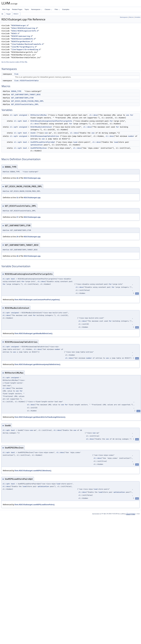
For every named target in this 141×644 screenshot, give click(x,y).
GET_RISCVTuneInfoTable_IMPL (25, 104)
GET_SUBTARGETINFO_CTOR (22, 98)
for (132, 115)
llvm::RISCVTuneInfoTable (26, 81)
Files (57, 9)
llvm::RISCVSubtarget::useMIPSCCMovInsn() (33, 471)
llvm (16, 74)
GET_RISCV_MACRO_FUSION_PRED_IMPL (27, 101)
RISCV (16, 14)
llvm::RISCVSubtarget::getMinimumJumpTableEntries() (37, 364)
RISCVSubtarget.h (20, 26)
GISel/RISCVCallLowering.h (24, 28)
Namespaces (37, 9)
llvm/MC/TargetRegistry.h (24, 47)
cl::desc (93, 115)
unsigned (23, 115)
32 (17, 197)
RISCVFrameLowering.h (22, 36)
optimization (37, 145)
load (75, 142)
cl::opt (13, 115)
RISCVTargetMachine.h (22, 42)
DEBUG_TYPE (16, 91)
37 (17, 217)
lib (2, 14)
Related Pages (17, 9)
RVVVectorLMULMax (39, 115)
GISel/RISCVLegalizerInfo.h (25, 31)
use (128, 115)
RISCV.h (15, 34)
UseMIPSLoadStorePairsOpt (43, 142)
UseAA (33, 133)
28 (17, 256)
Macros (131, 17)
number (131, 136)
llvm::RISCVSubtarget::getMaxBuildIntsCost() (33, 333)
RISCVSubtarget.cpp (32, 178)
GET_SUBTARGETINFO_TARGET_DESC (26, 95)
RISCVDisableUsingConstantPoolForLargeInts (51, 121)
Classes (48, 9)
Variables (138, 17)
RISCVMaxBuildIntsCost (41, 127)
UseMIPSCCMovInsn (39, 148)
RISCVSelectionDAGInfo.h (23, 39)
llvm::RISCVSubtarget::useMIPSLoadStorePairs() (34, 505)
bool (25, 121)
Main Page (6, 9)
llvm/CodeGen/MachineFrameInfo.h (27, 44)
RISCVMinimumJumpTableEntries (45, 136)
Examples (66, 9)
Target (8, 14)
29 (17, 237)
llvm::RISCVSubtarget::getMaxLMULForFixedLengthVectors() (40, 417)
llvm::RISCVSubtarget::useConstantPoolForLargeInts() (37, 300)
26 (17, 178)
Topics (27, 9)
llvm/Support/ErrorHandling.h (26, 50)
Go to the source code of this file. (15, 62)
